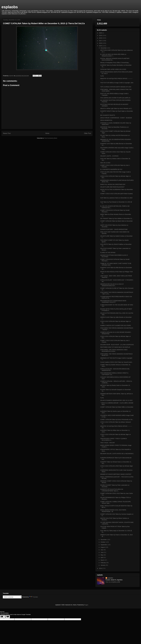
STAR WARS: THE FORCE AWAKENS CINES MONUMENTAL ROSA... (114, 350)
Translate (33, 597)
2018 (101, 38)
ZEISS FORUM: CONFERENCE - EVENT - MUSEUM (116, 118)
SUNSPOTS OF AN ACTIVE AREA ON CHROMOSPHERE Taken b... (112, 490)
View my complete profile (113, 582)
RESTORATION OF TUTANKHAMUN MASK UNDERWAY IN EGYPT (113, 301)
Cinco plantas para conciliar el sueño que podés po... (116, 98)
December (104, 48)
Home (47, 133)
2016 (101, 43)
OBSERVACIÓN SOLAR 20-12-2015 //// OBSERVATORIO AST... (112, 285)
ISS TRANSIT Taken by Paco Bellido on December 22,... (117, 218)
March (103, 560)
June (102, 552)
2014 (101, 568)
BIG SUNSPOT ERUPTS (108, 115)
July (102, 550)
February (103, 563)
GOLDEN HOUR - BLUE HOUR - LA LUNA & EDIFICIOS (117, 345)
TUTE (102, 76)
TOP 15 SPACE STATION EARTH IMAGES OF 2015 (116, 87)
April (102, 557)
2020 (101, 33)
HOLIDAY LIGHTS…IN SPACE (109, 156)
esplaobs (10, 7)
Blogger (86, 605)
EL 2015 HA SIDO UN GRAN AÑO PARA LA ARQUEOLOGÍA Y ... (113, 55)
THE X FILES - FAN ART (108, 443)
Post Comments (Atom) (51, 138)
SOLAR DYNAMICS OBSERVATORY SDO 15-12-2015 (116, 400)
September (104, 545)
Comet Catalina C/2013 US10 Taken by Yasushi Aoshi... (117, 362)
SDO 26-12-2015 (105, 163)
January (103, 565)
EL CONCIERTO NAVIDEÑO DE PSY (111, 169)
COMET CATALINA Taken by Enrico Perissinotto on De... (117, 420)
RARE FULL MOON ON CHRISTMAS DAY (113, 184)
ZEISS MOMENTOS (106, 120)
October (103, 542)
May (102, 555)
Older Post (88, 133)
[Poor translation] (7, 617)
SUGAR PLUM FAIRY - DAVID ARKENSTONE (114, 229)
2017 (101, 41)
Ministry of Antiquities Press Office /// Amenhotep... (115, 63)
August (103, 547)
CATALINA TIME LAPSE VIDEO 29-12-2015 (113, 69)
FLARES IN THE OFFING (108, 253)
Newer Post (7, 133)
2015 (101, 46)
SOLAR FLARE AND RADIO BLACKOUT (112, 187)
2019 (101, 35)
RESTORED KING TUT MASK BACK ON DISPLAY (115, 347)
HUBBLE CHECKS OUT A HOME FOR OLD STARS (116, 325)
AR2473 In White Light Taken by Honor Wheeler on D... (116, 108)
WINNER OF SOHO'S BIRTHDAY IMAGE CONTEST (116, 474)
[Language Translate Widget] (12, 597)
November (104, 540)
